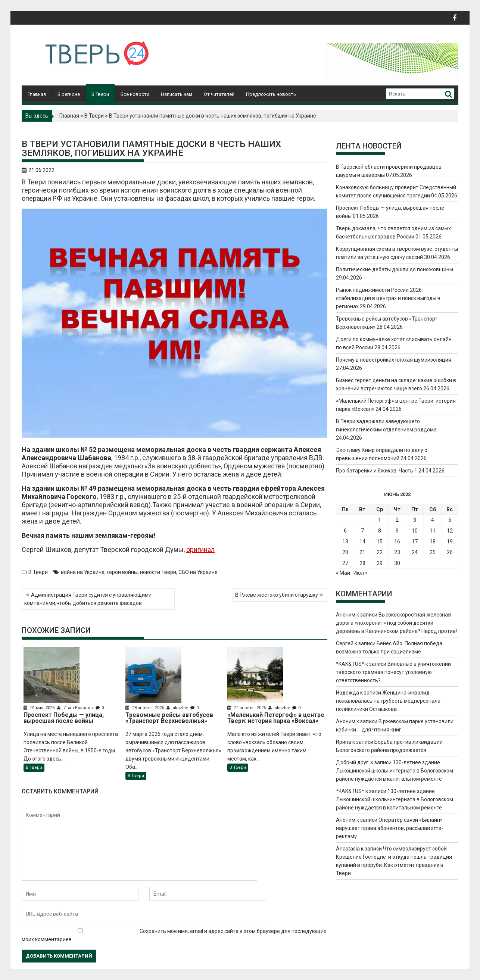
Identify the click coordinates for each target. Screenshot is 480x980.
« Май (343, 573)
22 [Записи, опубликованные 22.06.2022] (380, 552)
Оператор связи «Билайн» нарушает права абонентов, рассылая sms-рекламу (389, 828)
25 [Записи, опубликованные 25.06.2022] (433, 552)
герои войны (122, 572)
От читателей (219, 94)
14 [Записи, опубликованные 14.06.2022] (362, 542)
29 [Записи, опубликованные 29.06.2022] (380, 563)
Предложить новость (271, 94)
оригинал (200, 550)
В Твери (100, 94)
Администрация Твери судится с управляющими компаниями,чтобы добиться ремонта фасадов (88, 599)
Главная (37, 94)
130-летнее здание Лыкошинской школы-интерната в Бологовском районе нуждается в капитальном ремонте (395, 771)
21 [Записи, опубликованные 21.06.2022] (362, 552)
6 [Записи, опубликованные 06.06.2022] (345, 531)
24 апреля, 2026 (247, 708)
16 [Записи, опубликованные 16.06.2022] (397, 542)
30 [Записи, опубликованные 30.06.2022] (397, 563)
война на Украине (83, 572)
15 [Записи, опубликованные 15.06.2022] (380, 542)
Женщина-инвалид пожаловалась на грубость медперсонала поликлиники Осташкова (388, 701)
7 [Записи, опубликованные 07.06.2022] (362, 531)
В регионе (69, 94)
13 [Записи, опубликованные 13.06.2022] (345, 542)
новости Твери (158, 572)
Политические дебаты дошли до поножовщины (395, 269)
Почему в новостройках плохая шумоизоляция (394, 360)
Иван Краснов (76, 708)
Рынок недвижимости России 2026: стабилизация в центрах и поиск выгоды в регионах (388, 298)
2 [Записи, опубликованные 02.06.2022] (397, 520)
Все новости (135, 94)
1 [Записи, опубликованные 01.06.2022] (380, 520)
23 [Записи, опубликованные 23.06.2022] (397, 552)
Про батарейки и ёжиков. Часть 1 (377, 471)
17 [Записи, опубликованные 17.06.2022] (415, 542)
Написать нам (177, 94)
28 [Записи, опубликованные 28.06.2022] (362, 563)
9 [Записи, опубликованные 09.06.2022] (397, 531)
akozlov (178, 708)
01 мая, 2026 (40, 708)
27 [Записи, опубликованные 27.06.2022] (345, 563)
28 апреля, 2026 (145, 708)
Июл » (361, 573)
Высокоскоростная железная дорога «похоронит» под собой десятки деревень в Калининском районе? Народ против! (396, 623)
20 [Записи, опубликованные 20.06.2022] (345, 552)
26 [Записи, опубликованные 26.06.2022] (450, 552)
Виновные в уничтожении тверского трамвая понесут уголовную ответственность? (393, 672)
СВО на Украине (198, 572)
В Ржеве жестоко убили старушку (277, 595)
